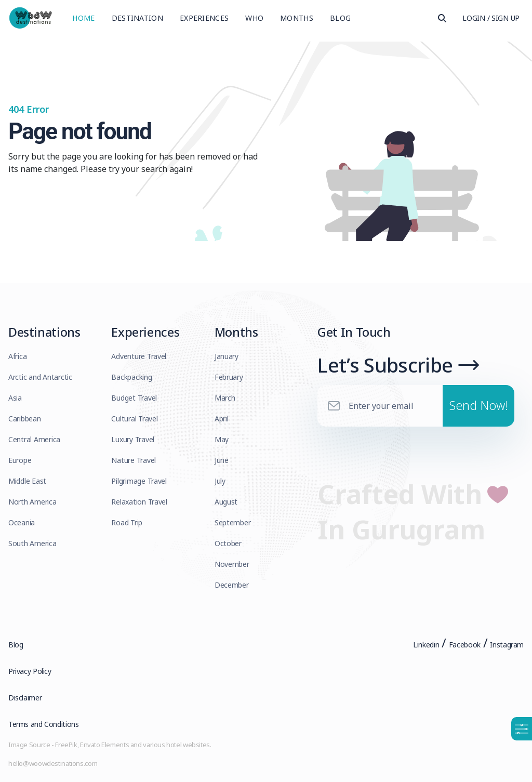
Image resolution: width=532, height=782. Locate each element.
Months (297, 18)
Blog (340, 18)
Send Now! (478, 405)
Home (83, 18)
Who (254, 18)
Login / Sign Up (491, 18)
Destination (137, 18)
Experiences (204, 18)
